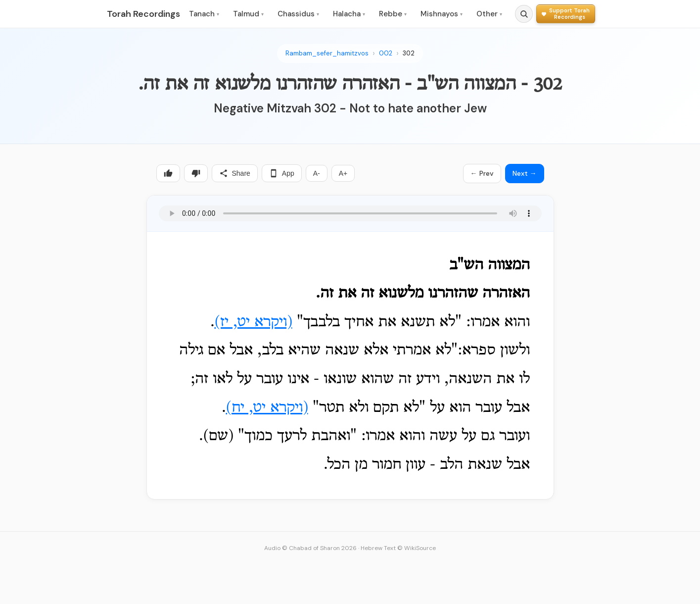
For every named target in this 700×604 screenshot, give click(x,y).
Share (235, 173)
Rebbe (393, 14)
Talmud (248, 14)
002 (386, 53)
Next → (525, 173)
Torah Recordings (143, 14)
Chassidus (298, 14)
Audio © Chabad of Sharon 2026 (310, 548)
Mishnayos (442, 14)
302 (409, 53)
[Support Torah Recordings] (566, 14)
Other (489, 14)
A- (317, 173)
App (282, 173)
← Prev (482, 173)
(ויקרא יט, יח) (267, 408)
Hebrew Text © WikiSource (398, 548)
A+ (343, 173)
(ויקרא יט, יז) (254, 322)
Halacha (349, 14)
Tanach (204, 14)
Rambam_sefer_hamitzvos (327, 53)
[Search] (524, 14)
